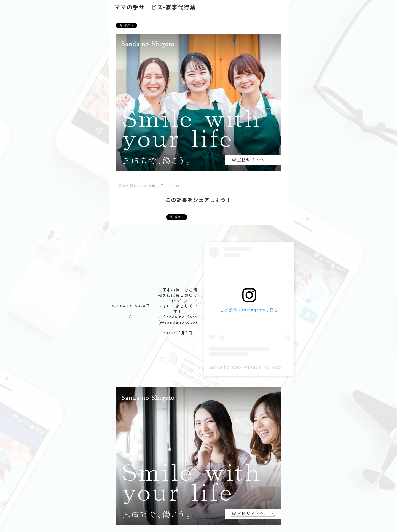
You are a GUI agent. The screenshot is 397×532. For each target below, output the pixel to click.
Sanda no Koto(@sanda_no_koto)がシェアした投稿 (264, 367)
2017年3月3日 (178, 333)
